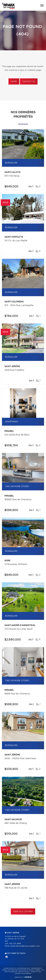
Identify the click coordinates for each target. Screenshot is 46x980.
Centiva (27, 977)
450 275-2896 (15, 944)
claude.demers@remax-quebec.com (25, 946)
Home (14, 82)
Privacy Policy (24, 972)
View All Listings (23, 912)
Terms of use (36, 972)
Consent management (23, 973)
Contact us (29, 82)
